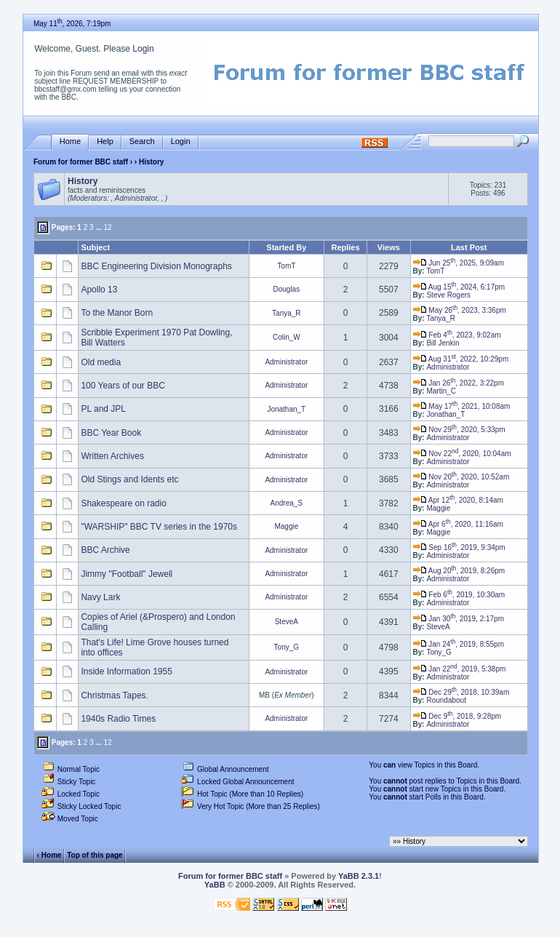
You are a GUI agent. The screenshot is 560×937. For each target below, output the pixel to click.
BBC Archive (105, 550)
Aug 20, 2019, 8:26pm (459, 571)
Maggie (438, 508)
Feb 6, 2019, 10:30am (459, 595)
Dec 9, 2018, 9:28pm (457, 716)
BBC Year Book (111, 433)
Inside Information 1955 (126, 671)
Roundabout (446, 700)
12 (107, 227)
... (98, 227)
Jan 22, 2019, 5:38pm (460, 669)
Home (70, 141)
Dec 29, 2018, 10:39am (461, 692)
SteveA (287, 622)
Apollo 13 (99, 290)
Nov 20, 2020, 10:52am (461, 477)
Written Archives (112, 456)
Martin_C (441, 391)
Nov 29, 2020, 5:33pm (459, 430)
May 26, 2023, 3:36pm (460, 310)
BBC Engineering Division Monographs (156, 266)
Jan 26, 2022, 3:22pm (459, 383)
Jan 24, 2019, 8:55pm (459, 644)
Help (105, 141)
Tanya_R (286, 313)
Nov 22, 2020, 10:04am (462, 454)
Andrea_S (287, 503)
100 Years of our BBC (123, 386)
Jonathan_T (286, 409)
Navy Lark (100, 597)
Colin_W (287, 337)
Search (142, 141)
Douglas (286, 289)
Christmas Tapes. (114, 695)
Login (143, 49)
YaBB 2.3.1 (359, 876)
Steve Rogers (448, 295)
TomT (286, 266)
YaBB (215, 885)
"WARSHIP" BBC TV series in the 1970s (159, 527)
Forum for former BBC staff (81, 162)
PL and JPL (103, 409)
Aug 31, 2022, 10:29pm (461, 359)
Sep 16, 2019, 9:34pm (459, 547)
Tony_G (287, 647)
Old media (101, 362)
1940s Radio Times (118, 719)
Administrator (286, 362)
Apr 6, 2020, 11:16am (458, 524)
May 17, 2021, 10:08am (462, 406)
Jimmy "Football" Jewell (127, 574)
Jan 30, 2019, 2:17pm (459, 619)
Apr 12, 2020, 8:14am (458, 500)
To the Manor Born (117, 313)
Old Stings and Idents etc (129, 479)
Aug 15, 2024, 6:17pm (459, 287)
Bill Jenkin (443, 343)
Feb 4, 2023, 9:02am (457, 335)
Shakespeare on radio (123, 503)
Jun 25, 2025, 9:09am (459, 263)
